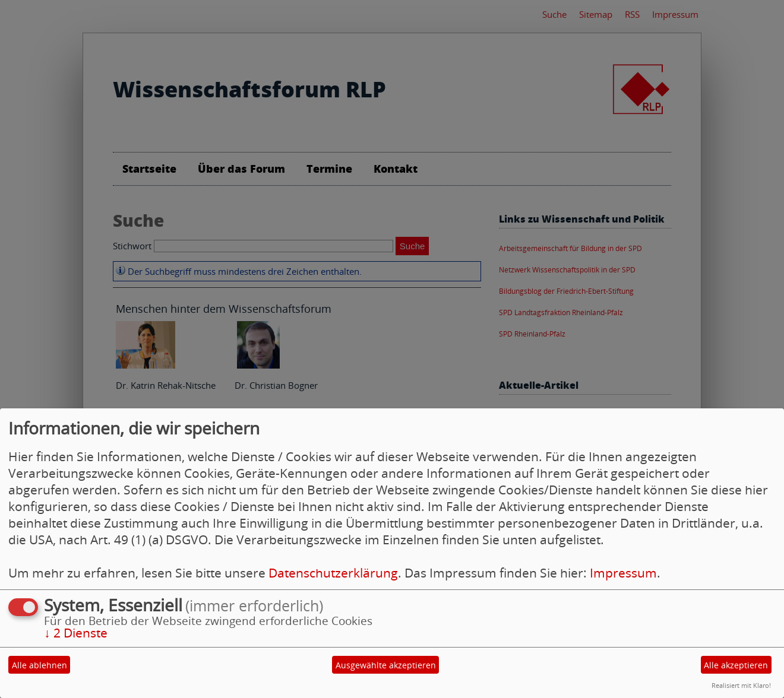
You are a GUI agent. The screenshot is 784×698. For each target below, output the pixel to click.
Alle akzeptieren (736, 665)
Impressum (623, 573)
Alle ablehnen (39, 665)
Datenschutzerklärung (333, 573)
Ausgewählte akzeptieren (386, 665)
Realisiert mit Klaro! (741, 685)
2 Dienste (76, 633)
